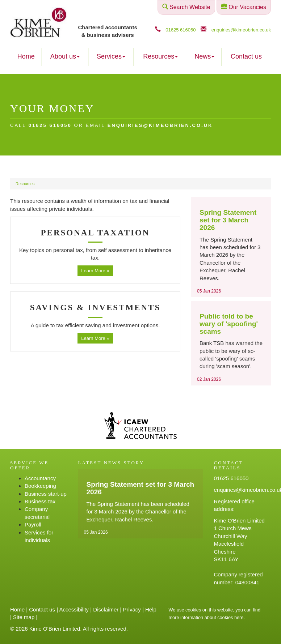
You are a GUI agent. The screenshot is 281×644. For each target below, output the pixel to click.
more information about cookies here (206, 617)
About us (65, 56)
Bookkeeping (40, 486)
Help (151, 609)
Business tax (40, 501)
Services (111, 56)
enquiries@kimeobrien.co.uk (241, 30)
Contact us (246, 56)
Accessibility (74, 609)
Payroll (33, 524)
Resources (160, 56)
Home (26, 56)
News (204, 56)
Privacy (132, 609)
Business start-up (46, 494)
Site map (24, 617)
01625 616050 (181, 30)
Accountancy (40, 478)
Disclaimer (106, 609)
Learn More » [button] (95, 271)
